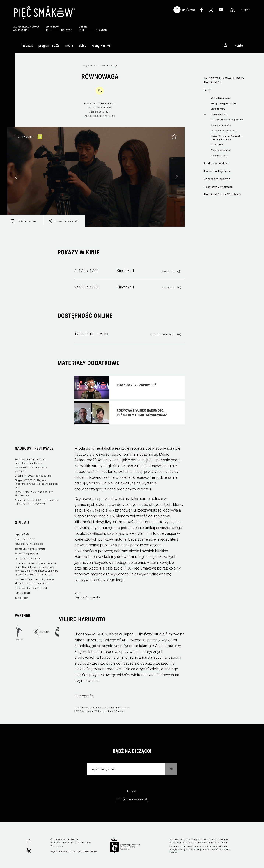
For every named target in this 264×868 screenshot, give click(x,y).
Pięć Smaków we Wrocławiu (223, 194)
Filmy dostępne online (224, 103)
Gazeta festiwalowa (217, 179)
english (246, 9)
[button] (176, 177)
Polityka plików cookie (85, 851)
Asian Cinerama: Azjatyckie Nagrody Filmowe (227, 138)
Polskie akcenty (220, 156)
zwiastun (27, 137)
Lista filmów (218, 109)
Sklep (83, 47)
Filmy (207, 90)
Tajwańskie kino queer (224, 131)
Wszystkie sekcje (221, 98)
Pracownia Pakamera (73, 843)
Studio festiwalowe (217, 164)
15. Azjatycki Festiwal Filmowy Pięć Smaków (224, 80)
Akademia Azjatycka (217, 171)
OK (171, 769)
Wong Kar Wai (102, 47)
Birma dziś (217, 145)
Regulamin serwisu (61, 851)
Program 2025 (49, 47)
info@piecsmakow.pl (132, 799)
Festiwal (27, 47)
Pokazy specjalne (221, 150)
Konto (239, 45)
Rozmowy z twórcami (218, 187)
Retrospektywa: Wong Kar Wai (228, 120)
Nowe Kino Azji (220, 114)
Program (87, 66)
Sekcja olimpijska (221, 125)
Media (69, 47)
